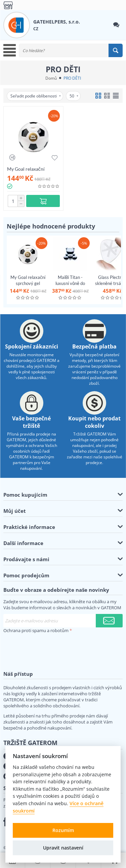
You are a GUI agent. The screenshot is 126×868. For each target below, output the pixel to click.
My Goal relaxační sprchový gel (26, 169)
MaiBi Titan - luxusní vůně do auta (70, 283)
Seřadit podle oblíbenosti (36, 96)
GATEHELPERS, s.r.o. (57, 22)
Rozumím (63, 830)
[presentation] (54, 648)
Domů (51, 78)
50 (74, 96)
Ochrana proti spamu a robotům (36, 630)
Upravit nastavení (63, 848)
